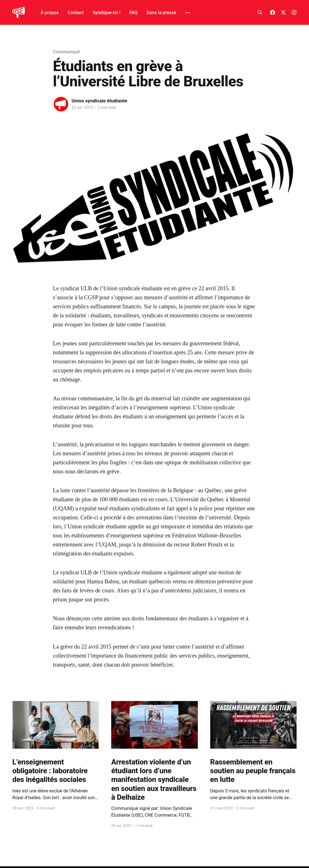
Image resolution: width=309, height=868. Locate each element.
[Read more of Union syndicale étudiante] (61, 104)
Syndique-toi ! (106, 13)
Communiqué (66, 52)
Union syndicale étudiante (99, 101)
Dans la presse (161, 13)
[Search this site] (260, 12)
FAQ (133, 13)
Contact (76, 13)
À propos (50, 13)
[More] (188, 13)
